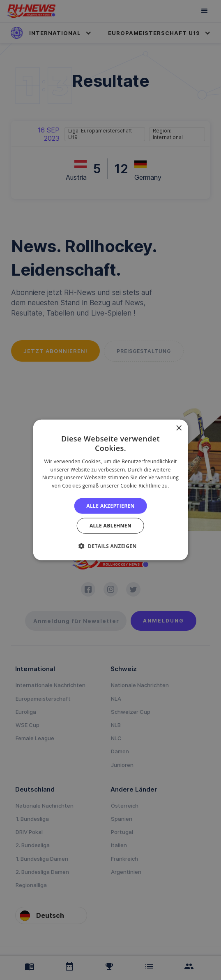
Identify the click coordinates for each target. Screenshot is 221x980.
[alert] (110, 490)
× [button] (178, 428)
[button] (110, 546)
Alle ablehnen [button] (110, 526)
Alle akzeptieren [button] (110, 506)
